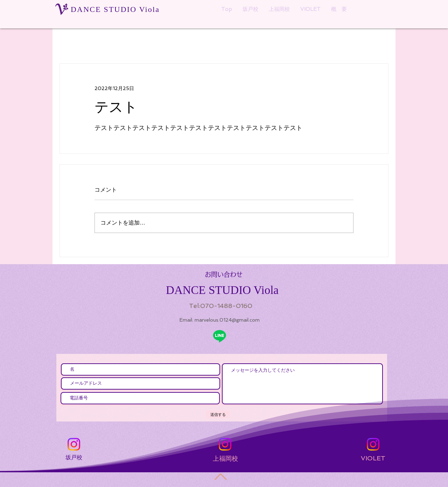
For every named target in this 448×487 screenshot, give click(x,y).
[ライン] (219, 336)
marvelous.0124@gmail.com (227, 320)
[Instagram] (74, 444)
